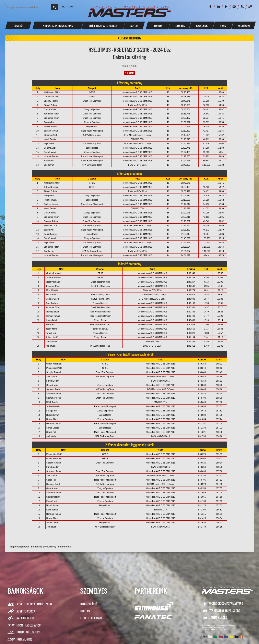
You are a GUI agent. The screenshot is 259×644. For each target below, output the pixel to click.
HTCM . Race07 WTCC (29, 625)
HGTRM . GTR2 (24, 639)
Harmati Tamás (51, 156)
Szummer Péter (51, 114)
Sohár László (50, 148)
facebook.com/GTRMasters (226, 603)
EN (71, 7)
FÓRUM (158, 26)
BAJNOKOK (202, 26)
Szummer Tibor (51, 118)
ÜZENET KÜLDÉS (218, 617)
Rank (223, 26)
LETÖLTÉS (180, 26)
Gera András (50, 109)
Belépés (85, 611)
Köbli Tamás (50, 139)
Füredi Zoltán (50, 105)
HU (63, 7)
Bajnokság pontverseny (44, 547)
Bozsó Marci (50, 152)
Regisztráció (89, 604)
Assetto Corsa (26, 611)
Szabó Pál (49, 161)
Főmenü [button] (18, 26)
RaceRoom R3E (25, 618)
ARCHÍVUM (244, 26)
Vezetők (206, 630)
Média (212, 630)
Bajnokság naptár (20, 547)
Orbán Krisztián (51, 97)
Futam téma (64, 547)
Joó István (49, 165)
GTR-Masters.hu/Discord (225, 611)
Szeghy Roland (51, 101)
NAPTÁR (134, 26)
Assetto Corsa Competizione (34, 604)
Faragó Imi (49, 122)
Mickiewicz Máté (52, 92)
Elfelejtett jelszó (91, 618)
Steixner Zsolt (51, 135)
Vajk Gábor (49, 144)
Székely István (51, 131)
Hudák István (50, 127)
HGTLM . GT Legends (28, 632)
